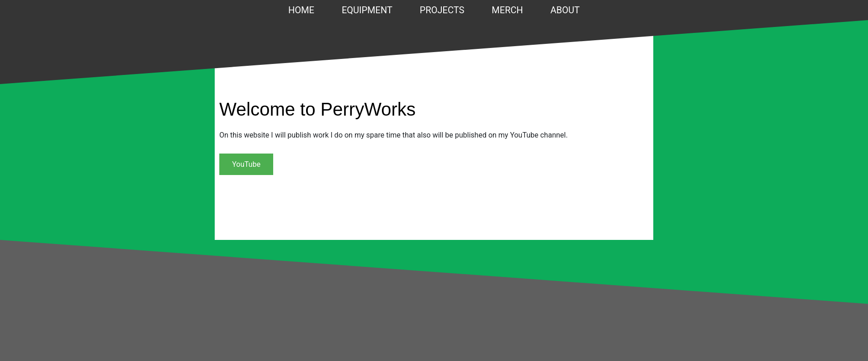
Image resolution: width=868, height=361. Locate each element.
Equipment (367, 10)
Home (301, 10)
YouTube (246, 164)
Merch (507, 10)
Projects (442, 10)
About (565, 10)
